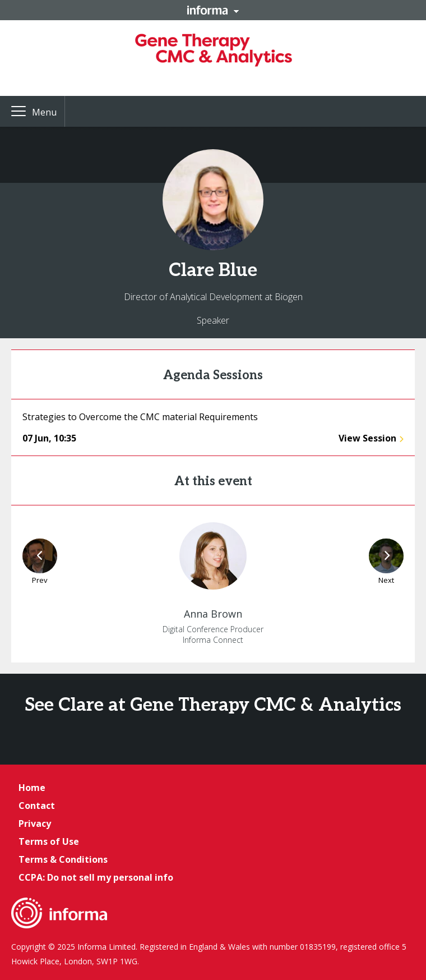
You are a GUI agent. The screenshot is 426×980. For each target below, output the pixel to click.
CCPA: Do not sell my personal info (96, 877)
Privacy (35, 823)
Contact (37, 806)
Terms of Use (49, 841)
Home (32, 788)
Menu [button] (44, 112)
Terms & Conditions (63, 859)
